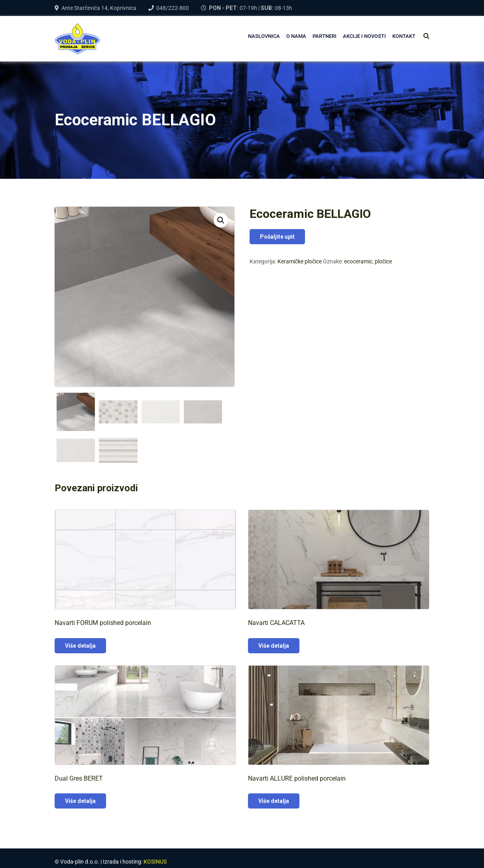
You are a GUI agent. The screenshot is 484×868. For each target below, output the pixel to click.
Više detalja (80, 646)
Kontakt (404, 36)
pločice (383, 261)
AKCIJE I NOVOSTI (364, 36)
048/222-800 (173, 8)
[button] (221, 220)
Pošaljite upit (277, 237)
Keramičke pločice (300, 261)
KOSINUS (155, 862)
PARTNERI (325, 36)
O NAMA (296, 36)
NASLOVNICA (264, 36)
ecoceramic (358, 261)
